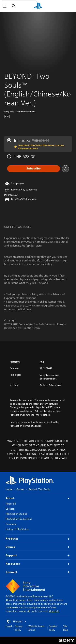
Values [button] (38, 547)
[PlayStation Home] (38, 6)
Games (20, 489)
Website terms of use (36, 628)
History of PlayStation (18, 529)
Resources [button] (38, 564)
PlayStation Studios (16, 514)
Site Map (66, 628)
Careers (10, 509)
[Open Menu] (5, 6)
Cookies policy (53, 628)
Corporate (11, 524)
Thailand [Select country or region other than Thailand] (16, 622)
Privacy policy (19, 628)
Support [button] (38, 555)
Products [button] (38, 539)
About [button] (38, 498)
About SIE (11, 504)
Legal (9, 626)
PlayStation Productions (19, 519)
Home (9, 489)
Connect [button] (38, 572)
